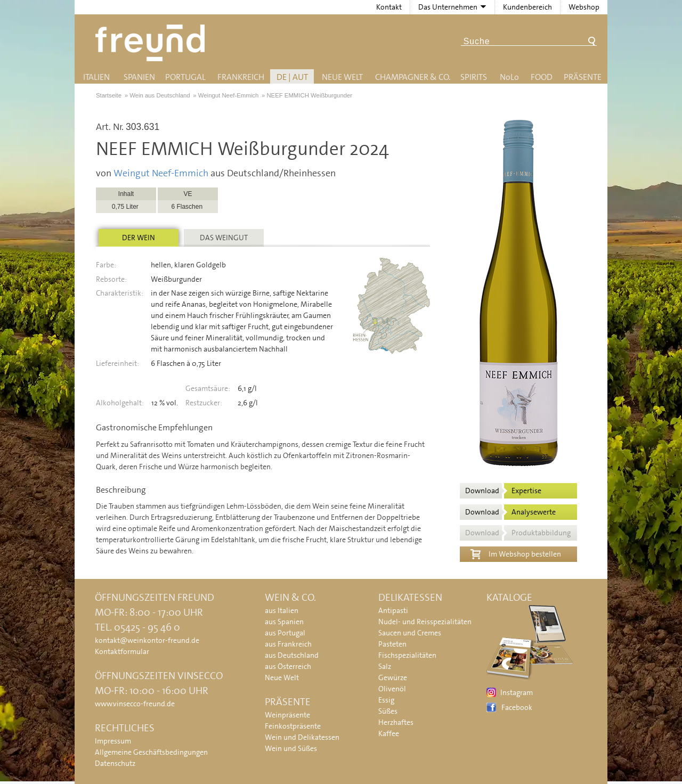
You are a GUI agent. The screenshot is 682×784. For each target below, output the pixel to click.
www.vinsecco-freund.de (135, 704)
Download (503, 491)
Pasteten (392, 644)
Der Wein (139, 238)
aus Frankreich (288, 644)
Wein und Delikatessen (302, 737)
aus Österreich (288, 666)
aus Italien (282, 610)
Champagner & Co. (413, 77)
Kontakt (389, 7)
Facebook (517, 707)
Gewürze (393, 677)
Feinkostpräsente (293, 726)
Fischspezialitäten (407, 655)
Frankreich (241, 77)
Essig (386, 700)
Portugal (185, 77)
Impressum (113, 741)
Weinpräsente (287, 715)
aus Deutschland (292, 655)
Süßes (388, 711)
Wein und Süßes (291, 748)
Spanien (139, 77)
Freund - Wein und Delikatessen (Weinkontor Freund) (152, 43)
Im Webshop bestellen (516, 553)
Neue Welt (342, 77)
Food (542, 77)
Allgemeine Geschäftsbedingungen (151, 752)
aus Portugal (285, 633)
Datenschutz (115, 763)
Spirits (474, 77)
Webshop (584, 7)
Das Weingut (224, 238)
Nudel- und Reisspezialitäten (425, 622)
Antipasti (393, 610)
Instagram (517, 692)
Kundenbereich (527, 7)
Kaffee (389, 733)
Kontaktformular (122, 651)
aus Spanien (284, 622)
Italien (96, 77)
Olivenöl (392, 689)
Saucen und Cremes (410, 633)
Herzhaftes (396, 722)
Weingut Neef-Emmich (161, 173)
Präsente (583, 77)
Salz (385, 666)
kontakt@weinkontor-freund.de (147, 640)
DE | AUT (292, 77)
